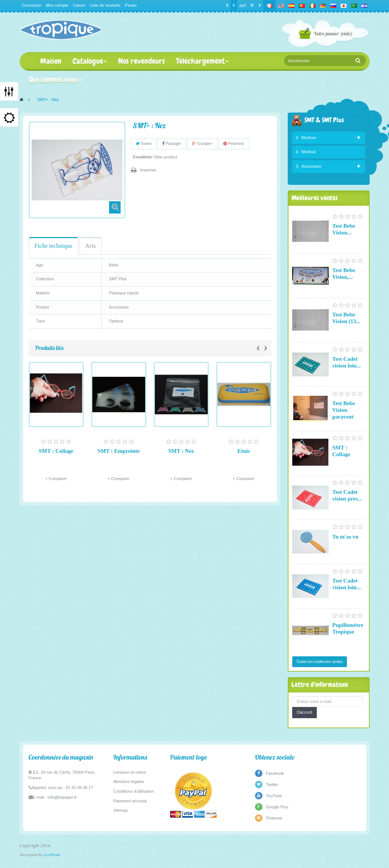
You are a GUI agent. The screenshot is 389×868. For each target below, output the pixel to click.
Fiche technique (54, 246)
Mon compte (57, 5)
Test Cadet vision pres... (347, 495)
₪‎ (252, 5)
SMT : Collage (56, 451)
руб (243, 5)
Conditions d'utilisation (134, 791)
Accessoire (312, 166)
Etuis (244, 451)
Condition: (143, 157)
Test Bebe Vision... (344, 229)
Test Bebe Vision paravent (344, 410)
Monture (309, 138)
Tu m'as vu (345, 537)
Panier (131, 5)
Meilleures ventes (315, 198)
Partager (172, 143)
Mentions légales (129, 782)
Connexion (32, 5)
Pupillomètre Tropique (348, 628)
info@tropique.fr (62, 797)
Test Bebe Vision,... (344, 274)
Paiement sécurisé (130, 801)
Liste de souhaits (105, 5)
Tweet (144, 143)
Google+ (202, 143)
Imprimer (148, 170)
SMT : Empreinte (119, 451)
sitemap (121, 810)
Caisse (79, 5)
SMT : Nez (181, 451)
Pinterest (234, 143)
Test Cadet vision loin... (347, 362)
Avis (90, 246)
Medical (309, 152)
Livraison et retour (130, 772)
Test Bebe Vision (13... (346, 318)
